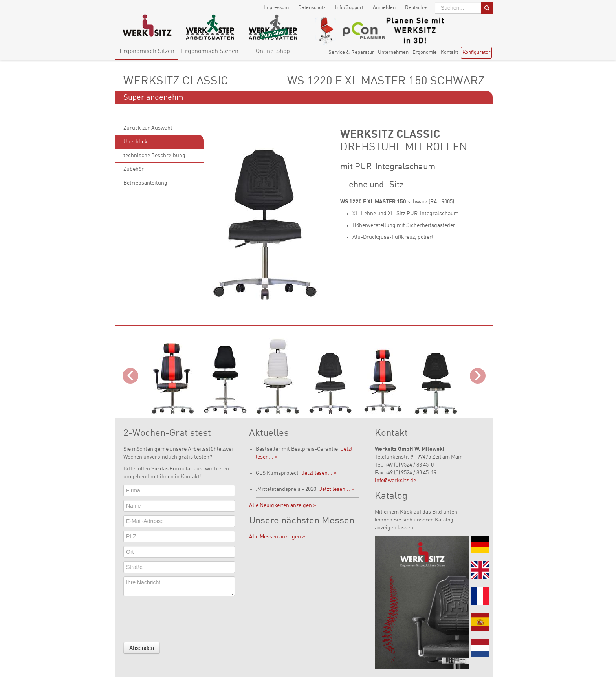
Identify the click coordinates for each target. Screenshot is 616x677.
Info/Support (349, 8)
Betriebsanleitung (145, 183)
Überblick (136, 142)
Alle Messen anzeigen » (277, 537)
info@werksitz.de (395, 481)
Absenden (142, 648)
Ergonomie (425, 52)
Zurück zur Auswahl (148, 128)
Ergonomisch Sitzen (147, 51)
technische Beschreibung (154, 156)
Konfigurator (476, 52)
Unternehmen (393, 52)
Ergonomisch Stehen (210, 51)
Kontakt (449, 52)
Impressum (276, 8)
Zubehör (134, 169)
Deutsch (416, 8)
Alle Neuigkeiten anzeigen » (283, 505)
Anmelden (384, 8)
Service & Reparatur (351, 52)
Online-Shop (273, 51)
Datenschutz (312, 8)
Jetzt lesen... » (319, 473)
